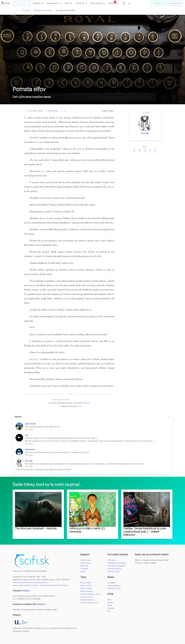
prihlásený (85, 403)
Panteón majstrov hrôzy (90, 594)
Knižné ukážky (86, 588)
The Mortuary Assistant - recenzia (36, 528)
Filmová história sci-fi (89, 603)
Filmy (110, 600)
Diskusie (112, 2)
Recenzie (84, 566)
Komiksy (111, 608)
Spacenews (85, 563)
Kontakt (27, 591)
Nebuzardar (30, 450)
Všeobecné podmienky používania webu (31, 582)
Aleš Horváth (30, 424)
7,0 (65, 111)
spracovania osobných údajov (26, 585)
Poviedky (26, 10)
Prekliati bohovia (87, 600)
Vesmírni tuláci (113, 572)
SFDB (67, 3)
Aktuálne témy (53, 3)
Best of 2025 (86, 583)
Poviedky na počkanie (43, 10)
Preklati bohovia (114, 569)
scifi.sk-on (80, 3)
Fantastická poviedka (116, 563)
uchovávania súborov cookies (56, 585)
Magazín (37, 3)
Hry (109, 611)
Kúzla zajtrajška (114, 586)
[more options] (169, 417)
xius (27, 435)
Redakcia (42, 604)
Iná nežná (112, 583)
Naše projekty (96, 3)
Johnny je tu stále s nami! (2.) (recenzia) (87, 530)
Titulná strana (86, 560)
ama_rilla (145, 133)
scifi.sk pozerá (86, 597)
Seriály (110, 603)
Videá (83, 572)
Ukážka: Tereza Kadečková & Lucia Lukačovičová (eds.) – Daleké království (145, 532)
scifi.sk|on (112, 560)
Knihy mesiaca (86, 591)
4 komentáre (53, 111)
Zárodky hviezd (114, 588)
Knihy (110, 605)
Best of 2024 (86, 586)
